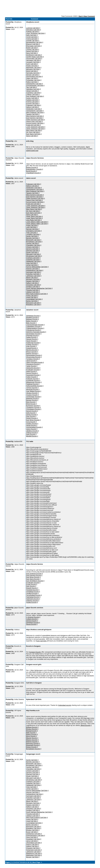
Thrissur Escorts (32, 388)
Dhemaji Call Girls (32, 251)
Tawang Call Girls (32, 114)
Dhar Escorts (31, 416)
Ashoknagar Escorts (33, 397)
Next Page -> (37, 862)
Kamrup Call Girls (32, 269)
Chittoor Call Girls (32, 94)
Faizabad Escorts (32, 590)
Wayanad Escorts (32, 389)
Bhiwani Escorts (32, 727)
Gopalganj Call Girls (33, 839)
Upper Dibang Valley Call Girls (37, 224)
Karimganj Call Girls (33, 272)
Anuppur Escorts (32, 395)
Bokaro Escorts (31, 167)
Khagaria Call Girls (33, 848)
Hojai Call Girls (31, 263)
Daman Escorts (31, 621)
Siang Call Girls (31, 136)
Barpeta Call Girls (32, 238)
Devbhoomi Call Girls (33, 55)
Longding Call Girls (33, 234)
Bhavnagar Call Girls (33, 46)
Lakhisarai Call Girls (33, 852)
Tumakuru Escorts (32, 359)
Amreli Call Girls (32, 37)
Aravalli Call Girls (32, 40)
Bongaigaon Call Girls (34, 242)
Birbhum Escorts (32, 742)
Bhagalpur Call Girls (33, 305)
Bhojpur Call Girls (32, 830)
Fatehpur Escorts (32, 601)
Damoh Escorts (31, 411)
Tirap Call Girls (31, 233)
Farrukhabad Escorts (33, 595)
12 (28, 862)
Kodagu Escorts (32, 344)
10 (24, 862)
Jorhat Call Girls (32, 265)
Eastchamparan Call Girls (35, 835)
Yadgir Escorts (31, 366)
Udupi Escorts (31, 361)
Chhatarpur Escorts (33, 407)
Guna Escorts (31, 422)
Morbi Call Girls (31, 71)
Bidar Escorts (31, 323)
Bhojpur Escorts (32, 729)
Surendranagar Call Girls (35, 85)
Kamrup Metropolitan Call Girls (37, 267)
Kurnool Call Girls (32, 103)
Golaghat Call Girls (33, 260)
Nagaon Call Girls (32, 281)
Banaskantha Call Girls (34, 42)
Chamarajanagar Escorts (35, 325)
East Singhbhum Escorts (35, 581)
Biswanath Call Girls (33, 240)
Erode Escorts (31, 584)
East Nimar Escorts (33, 420)
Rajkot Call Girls (32, 82)
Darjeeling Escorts (32, 622)
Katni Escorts (31, 434)
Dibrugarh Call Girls (33, 254)
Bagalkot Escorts (32, 317)
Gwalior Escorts (32, 424)
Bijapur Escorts (31, 734)
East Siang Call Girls (33, 134)
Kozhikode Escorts (33, 380)
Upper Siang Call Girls (34, 216)
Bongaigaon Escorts (33, 749)
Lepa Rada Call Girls (33, 220)
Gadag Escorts (31, 337)
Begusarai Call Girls (33, 303)
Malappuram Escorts (33, 382)
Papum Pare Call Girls (34, 121)
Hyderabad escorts (65, 705)
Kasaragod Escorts (33, 375)
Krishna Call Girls (32, 102)
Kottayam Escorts (32, 379)
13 (30, 862)
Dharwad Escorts (32, 335)
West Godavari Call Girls (35, 112)
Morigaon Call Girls (33, 279)
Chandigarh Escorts (33, 173)
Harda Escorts (31, 425)
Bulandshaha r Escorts (34, 169)
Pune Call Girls (41, 641)
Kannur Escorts (31, 373)
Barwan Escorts (32, 400)
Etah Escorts (31, 586)
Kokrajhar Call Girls (33, 274)
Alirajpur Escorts (32, 393)
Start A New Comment (87, 16)
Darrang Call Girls (32, 249)
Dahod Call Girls (32, 51)
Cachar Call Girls (32, 243)
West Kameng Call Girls (34, 116)
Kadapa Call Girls (32, 100)
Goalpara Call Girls (33, 258)
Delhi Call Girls (31, 35)
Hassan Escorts (32, 339)
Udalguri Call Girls (32, 292)
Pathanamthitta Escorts (34, 386)
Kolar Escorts (31, 346)
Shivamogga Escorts (33, 357)
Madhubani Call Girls (33, 855)
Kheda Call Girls (32, 66)
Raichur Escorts (32, 353)
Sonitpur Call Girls (32, 287)
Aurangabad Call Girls (34, 299)
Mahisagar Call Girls (33, 67)
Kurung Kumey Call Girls (35, 123)
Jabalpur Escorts (32, 431)
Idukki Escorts (31, 371)
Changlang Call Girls (33, 231)
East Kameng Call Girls (34, 118)
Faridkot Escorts (32, 593)
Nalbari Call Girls (32, 283)
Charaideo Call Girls (33, 245)
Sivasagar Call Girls (33, 285)
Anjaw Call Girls (32, 225)
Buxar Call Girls (31, 832)
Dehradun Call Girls (33, 30)
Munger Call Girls (32, 857)
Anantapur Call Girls (33, 93)
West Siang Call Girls (33, 130)
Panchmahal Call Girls (34, 76)
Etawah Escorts (31, 588)
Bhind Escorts (31, 404)
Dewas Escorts (31, 415)
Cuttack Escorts (32, 619)
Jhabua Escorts (31, 433)
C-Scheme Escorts (33, 617)
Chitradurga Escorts (33, 330)
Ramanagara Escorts (33, 355)
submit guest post (32, 151)
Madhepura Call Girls (33, 853)
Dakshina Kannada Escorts (35, 332)
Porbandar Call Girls (33, 80)
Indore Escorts (31, 429)
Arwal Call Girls (31, 297)
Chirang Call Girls (32, 247)
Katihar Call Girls (32, 846)
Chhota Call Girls (32, 49)
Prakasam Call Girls (33, 105)
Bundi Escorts (31, 171)
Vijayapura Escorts (33, 364)
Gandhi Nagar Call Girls (34, 57)
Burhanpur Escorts (33, 406)
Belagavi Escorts (32, 319)
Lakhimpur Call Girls (33, 276)
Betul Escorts (31, 402)
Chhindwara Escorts (33, 409)
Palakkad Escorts (32, 384)
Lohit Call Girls (31, 227)
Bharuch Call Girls (32, 44)
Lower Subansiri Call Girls (35, 127)
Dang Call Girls (31, 53)
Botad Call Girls (31, 48)
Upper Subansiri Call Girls (35, 129)
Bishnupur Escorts (32, 743)
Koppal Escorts (31, 348)
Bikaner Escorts (32, 738)
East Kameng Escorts (34, 575)
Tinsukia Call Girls (32, 290)
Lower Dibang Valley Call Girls (37, 222)
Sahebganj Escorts (33, 316)
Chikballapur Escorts (33, 326)
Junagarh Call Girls (33, 62)
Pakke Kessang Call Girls (35, 120)
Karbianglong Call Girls (34, 270)
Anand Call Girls (32, 39)
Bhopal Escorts (31, 731)
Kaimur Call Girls (32, 844)
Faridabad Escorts (32, 592)
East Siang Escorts (33, 579)
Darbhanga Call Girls (33, 834)
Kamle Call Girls (32, 236)
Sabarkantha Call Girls (34, 84)
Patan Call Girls (31, 78)
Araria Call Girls (32, 296)
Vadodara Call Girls (33, 89)
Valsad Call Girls (32, 91)
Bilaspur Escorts (32, 740)
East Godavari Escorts (34, 574)
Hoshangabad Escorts (34, 427)
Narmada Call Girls (33, 73)
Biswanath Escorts (32, 745)
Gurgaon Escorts (35, 652)
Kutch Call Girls (31, 64)
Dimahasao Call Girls (33, 256)
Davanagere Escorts (33, 334)
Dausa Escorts (31, 624)
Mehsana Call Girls (33, 69)
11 (26, 862)
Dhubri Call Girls (32, 252)
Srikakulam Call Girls (33, 109)
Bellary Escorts (31, 321)
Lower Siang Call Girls (34, 218)
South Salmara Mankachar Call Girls (39, 288)
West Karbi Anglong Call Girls (36, 294)
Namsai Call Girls (32, 229)
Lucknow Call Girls (33, 28)
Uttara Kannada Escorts (34, 362)
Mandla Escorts (31, 436)
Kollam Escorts (31, 377)
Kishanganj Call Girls (33, 850)
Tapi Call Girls (31, 87)
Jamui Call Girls (32, 841)
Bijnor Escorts (31, 736)
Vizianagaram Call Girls (34, 111)
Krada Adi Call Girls (33, 125)
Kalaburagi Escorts (33, 343)
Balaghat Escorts (32, 398)
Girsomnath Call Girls (33, 58)
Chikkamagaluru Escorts (35, 328)
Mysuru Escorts (31, 352)
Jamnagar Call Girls (33, 60)
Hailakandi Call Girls (33, 261)
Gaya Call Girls (31, 837)
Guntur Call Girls (32, 98)
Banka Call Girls (32, 301)
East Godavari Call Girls (34, 96)
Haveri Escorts (31, 341)
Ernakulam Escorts (33, 370)
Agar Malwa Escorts (33, 391)
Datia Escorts (31, 413)
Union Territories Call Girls (35, 33)
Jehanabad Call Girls (33, 843)
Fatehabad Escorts (33, 597)
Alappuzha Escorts (33, 368)
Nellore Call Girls (32, 107)
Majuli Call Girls (31, 278)
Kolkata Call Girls (32, 31)
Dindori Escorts (31, 418)
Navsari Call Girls (32, 75)
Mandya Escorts (32, 350)
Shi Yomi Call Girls (32, 132)
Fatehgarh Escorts (32, 599)
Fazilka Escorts (31, 602)
